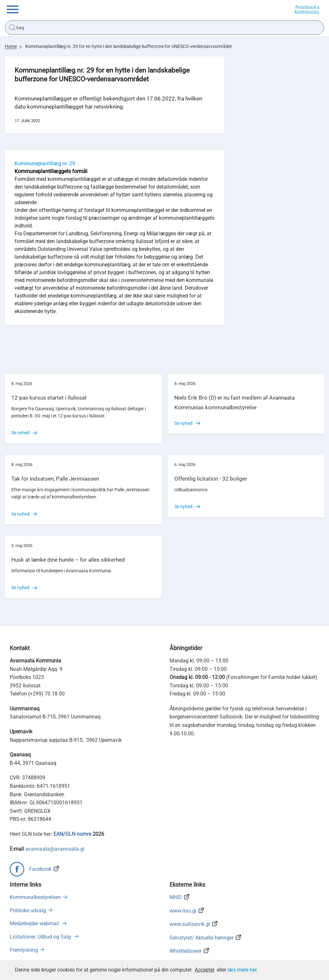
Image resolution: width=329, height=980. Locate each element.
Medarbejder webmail (35, 923)
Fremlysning (24, 950)
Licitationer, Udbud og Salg (41, 937)
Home (11, 46)
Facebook (40, 869)
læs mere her (242, 970)
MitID (176, 897)
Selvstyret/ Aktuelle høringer (202, 938)
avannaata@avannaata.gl (55, 849)
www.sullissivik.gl (190, 924)
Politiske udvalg (28, 910)
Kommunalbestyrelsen (35, 897)
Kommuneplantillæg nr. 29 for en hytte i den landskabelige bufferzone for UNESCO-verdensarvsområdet (129, 46)
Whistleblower (186, 951)
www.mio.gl (183, 911)
